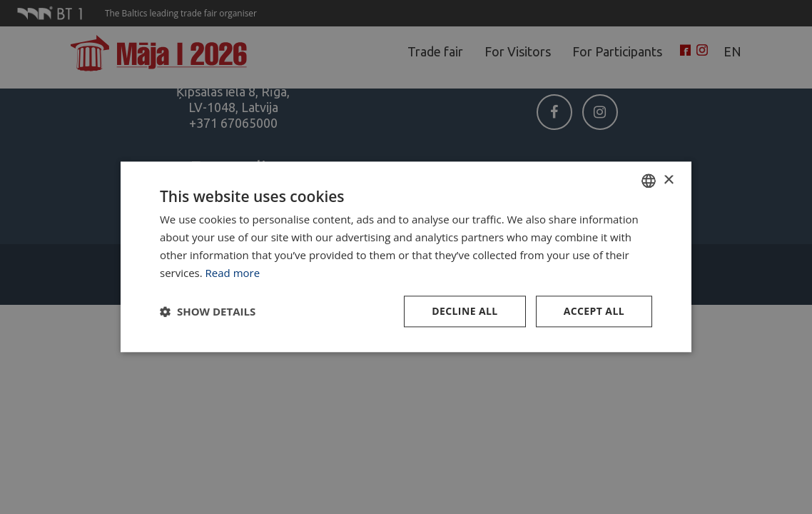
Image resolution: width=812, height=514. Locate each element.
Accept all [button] (594, 312)
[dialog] (406, 257)
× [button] (668, 180)
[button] (208, 312)
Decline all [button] (465, 312)
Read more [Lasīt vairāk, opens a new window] (233, 273)
